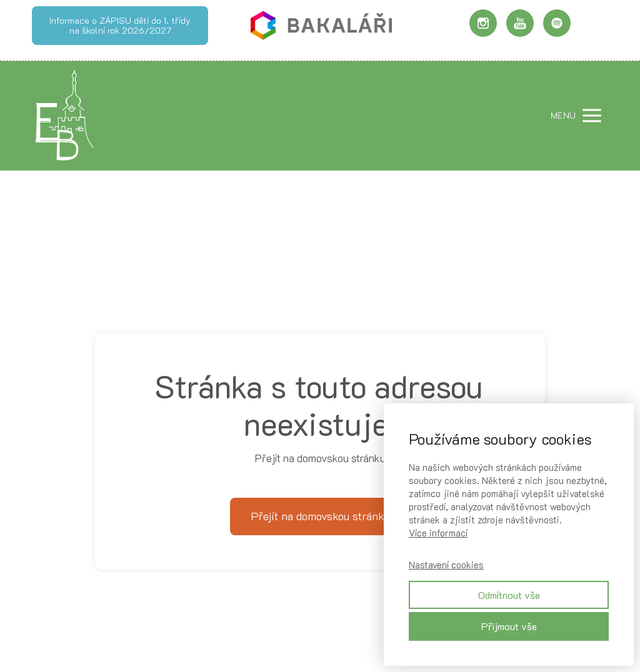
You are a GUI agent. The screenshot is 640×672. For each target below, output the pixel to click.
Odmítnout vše (509, 595)
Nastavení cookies (446, 565)
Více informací (438, 533)
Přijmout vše (509, 626)
